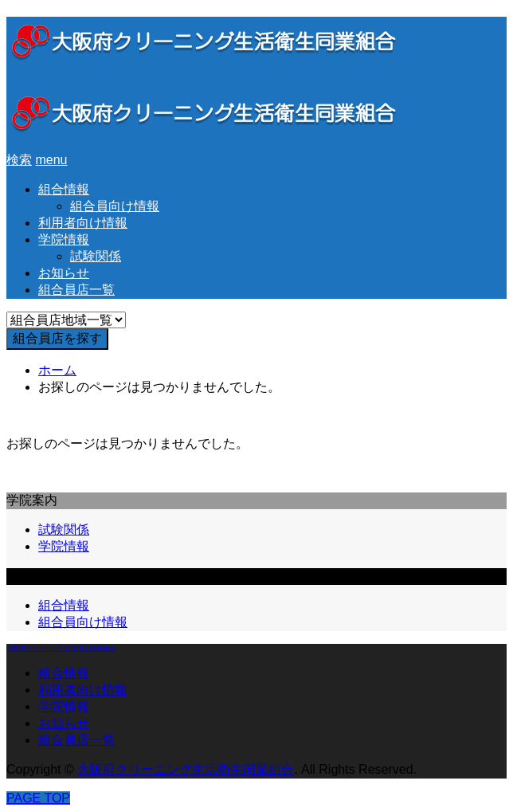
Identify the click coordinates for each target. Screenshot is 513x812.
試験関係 (96, 256)
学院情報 (64, 239)
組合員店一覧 (76, 290)
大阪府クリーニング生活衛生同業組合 (61, 648)
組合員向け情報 (115, 206)
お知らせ (64, 273)
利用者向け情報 (83, 223)
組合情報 (64, 189)
